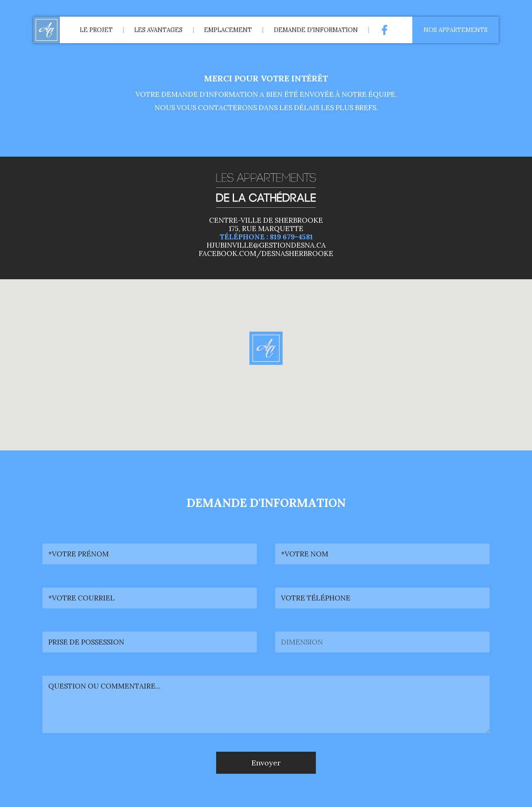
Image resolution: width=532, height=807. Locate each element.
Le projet (96, 30)
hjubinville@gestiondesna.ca (266, 245)
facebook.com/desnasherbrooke (266, 253)
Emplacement (228, 30)
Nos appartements (456, 30)
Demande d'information (316, 30)
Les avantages (158, 30)
